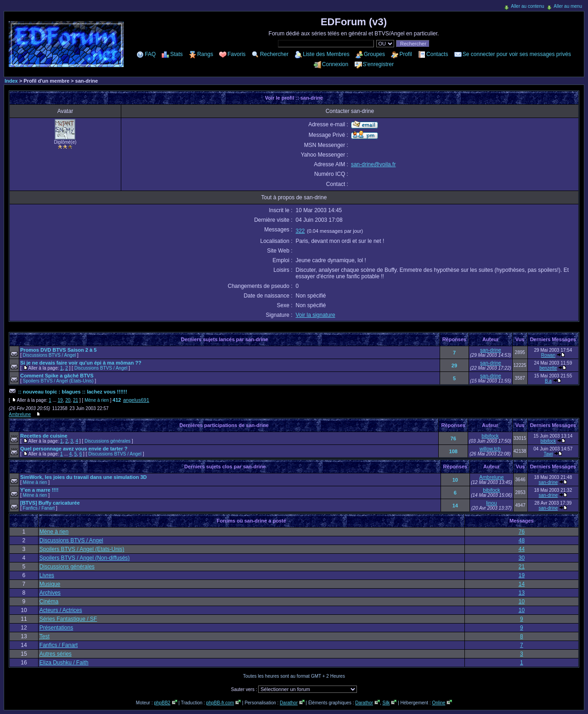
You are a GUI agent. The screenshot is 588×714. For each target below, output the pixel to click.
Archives (50, 593)
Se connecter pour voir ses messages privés (517, 54)
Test (45, 636)
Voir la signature (316, 315)
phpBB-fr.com (220, 703)
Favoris (236, 54)
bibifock (490, 436)
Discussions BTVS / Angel (50, 355)
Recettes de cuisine (44, 436)
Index (11, 81)
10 (455, 480)
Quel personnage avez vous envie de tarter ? (74, 449)
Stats (176, 54)
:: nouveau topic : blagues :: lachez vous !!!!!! (72, 392)
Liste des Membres (326, 54)
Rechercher (274, 54)
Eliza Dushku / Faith (64, 663)
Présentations (56, 628)
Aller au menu (568, 6)
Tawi (548, 454)
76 (453, 439)
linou (491, 503)
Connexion (335, 64)
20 (68, 400)
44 (522, 549)
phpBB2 (162, 703)
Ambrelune (20, 414)
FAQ (150, 54)
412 (117, 400)
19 (60, 400)
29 (454, 365)
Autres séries (56, 654)
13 (522, 593)
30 (522, 558)
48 (522, 540)
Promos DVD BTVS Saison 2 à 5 (58, 350)
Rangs (205, 54)
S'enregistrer (379, 64)
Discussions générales (107, 441)
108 (453, 451)
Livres (47, 575)
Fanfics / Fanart (39, 508)
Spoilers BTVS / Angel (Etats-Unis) (58, 381)
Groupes (374, 54)
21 (76, 400)
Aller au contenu (527, 6)
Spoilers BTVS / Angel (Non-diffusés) (85, 558)
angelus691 (136, 400)
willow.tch (490, 449)
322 (300, 231)
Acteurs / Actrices (61, 610)
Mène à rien (97, 400)
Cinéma (49, 602)
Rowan (548, 355)
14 (455, 506)
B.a (548, 381)
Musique (50, 584)
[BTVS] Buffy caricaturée (50, 503)
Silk (386, 703)
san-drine (491, 350)
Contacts (437, 54)
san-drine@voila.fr (373, 164)
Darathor (289, 703)
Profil (405, 54)
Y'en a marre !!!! (39, 490)
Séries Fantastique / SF (68, 619)
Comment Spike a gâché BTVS (57, 376)
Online (438, 703)
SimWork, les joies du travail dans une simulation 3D (83, 477)
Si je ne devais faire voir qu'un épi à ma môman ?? (81, 363)
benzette (548, 368)
